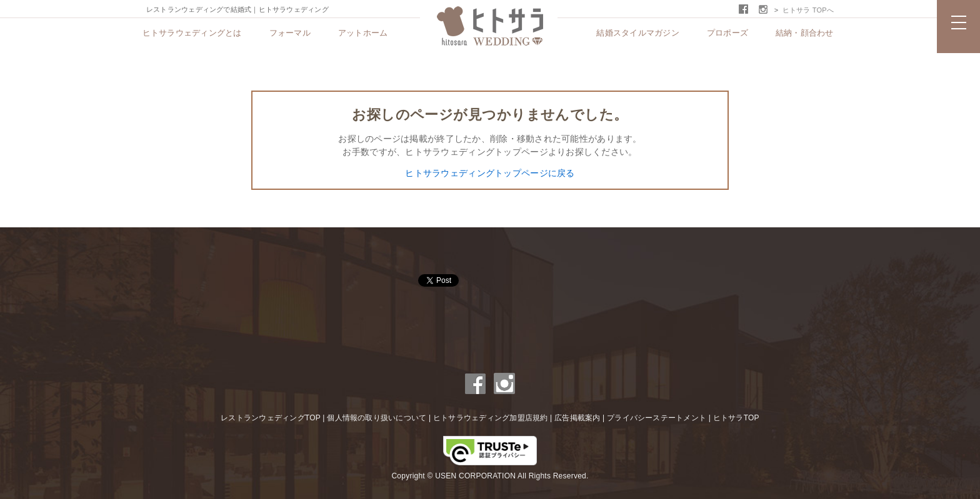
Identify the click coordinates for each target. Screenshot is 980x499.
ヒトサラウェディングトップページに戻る (490, 173)
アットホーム (363, 33)
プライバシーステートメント (657, 418)
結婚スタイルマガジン (638, 33)
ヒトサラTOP (736, 418)
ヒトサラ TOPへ (808, 10)
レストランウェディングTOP (271, 418)
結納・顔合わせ (805, 33)
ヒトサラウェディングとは (192, 33)
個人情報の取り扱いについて (377, 418)
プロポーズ (727, 33)
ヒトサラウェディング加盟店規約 (491, 418)
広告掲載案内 (577, 418)
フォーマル (290, 33)
